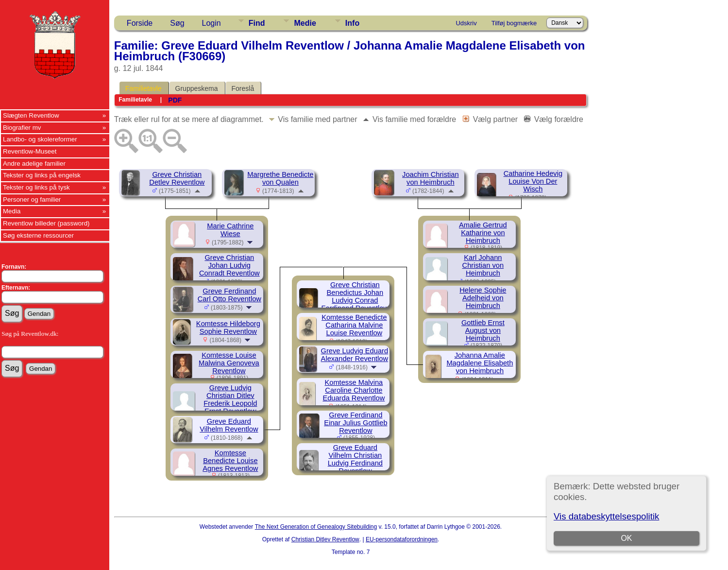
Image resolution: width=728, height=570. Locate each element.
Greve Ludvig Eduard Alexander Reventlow (355, 355)
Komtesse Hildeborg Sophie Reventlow (228, 328)
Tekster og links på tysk (36, 187)
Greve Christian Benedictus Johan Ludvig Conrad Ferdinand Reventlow (355, 296)
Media (12, 211)
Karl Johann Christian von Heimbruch (483, 265)
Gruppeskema (197, 88)
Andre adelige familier (34, 164)
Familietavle (144, 88)
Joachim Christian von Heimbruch (430, 178)
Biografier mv (22, 128)
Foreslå (243, 88)
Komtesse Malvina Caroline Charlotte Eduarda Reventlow (354, 390)
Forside (140, 23)
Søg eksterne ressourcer (38, 235)
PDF (175, 100)
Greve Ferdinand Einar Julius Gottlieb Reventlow (356, 423)
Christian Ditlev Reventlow (325, 539)
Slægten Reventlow (31, 115)
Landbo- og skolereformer (40, 139)
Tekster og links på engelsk (42, 175)
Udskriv (466, 23)
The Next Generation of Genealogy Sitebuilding (316, 527)
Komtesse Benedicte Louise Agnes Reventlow (230, 461)
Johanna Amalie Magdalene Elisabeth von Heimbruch (480, 363)
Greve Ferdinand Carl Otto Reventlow (229, 295)
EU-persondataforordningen (402, 539)
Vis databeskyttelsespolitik (606, 516)
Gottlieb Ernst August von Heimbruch (483, 330)
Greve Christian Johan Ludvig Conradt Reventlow (229, 265)
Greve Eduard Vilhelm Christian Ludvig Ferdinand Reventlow (355, 459)
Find (257, 23)
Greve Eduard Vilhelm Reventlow (229, 425)
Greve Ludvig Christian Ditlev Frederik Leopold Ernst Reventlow (230, 399)
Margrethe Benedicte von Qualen (280, 178)
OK (626, 538)
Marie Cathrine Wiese (230, 230)
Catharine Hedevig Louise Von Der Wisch (533, 181)
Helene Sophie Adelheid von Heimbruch (483, 298)
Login (212, 23)
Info (352, 23)
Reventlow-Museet (30, 151)
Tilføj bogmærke (514, 23)
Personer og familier (32, 199)
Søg (177, 23)
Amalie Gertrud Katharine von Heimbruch (483, 233)
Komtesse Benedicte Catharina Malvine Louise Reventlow (354, 325)
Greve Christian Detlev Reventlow (177, 178)
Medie (305, 23)
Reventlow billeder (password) (46, 223)
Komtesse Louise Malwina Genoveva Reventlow (229, 363)
